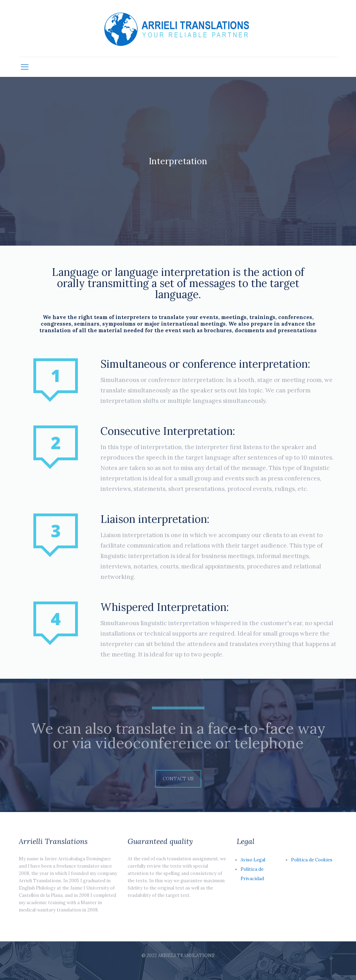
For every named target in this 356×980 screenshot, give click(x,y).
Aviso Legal (253, 860)
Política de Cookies (312, 860)
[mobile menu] (25, 67)
